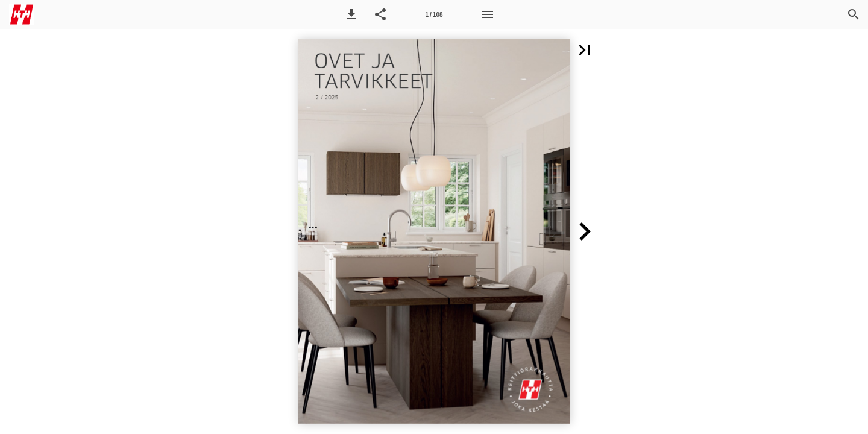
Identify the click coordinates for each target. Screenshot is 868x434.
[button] (351, 14)
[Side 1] (434, 14)
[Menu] (488, 14)
